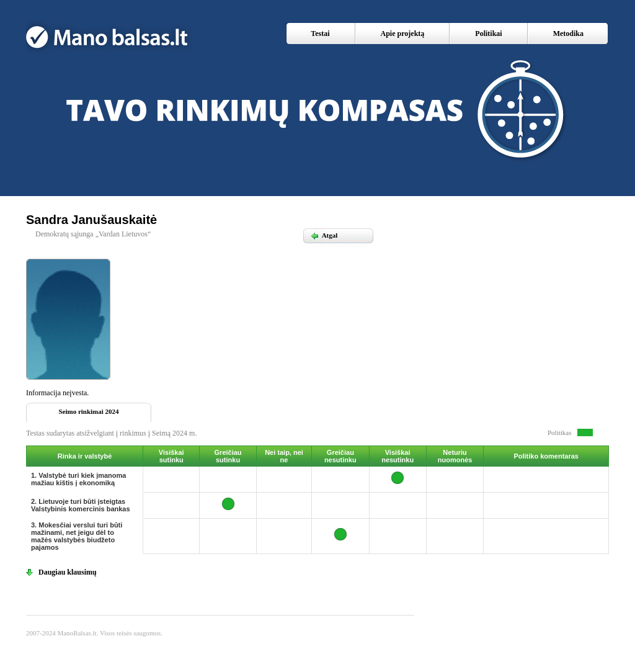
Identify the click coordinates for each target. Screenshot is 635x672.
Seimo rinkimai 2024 (88, 411)
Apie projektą (403, 34)
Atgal (324, 235)
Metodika (568, 34)
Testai (320, 34)
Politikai (488, 34)
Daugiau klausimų (68, 572)
